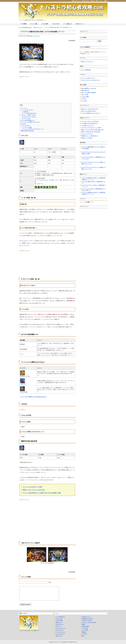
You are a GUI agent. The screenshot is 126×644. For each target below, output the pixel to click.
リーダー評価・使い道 (26, 110)
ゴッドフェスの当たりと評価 (32, 487)
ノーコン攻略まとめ (67, 24)
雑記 (83, 636)
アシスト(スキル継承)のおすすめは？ (30, 122)
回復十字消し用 (85, 90)
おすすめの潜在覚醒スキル (28, 120)
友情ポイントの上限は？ (87, 138)
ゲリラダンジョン (60, 630)
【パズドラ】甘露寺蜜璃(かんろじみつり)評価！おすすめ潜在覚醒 (93, 148)
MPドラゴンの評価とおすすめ (88, 111)
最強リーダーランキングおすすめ (34, 490)
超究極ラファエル (25, 376)
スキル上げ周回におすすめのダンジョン (33, 129)
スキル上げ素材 (27, 127)
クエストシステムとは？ (87, 134)
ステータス (24, 108)
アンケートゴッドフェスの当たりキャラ (91, 80)
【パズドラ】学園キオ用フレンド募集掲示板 (92, 181)
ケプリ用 (83, 99)
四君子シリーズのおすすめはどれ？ (90, 109)
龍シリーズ (58, 626)
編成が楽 (25, 112)
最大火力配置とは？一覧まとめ (89, 88)
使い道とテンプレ (80, 24)
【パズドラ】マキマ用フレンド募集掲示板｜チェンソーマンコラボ (93, 158)
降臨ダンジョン (59, 622)
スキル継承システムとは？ (88, 126)
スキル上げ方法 (25, 126)
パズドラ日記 (85, 628)
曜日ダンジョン (59, 636)
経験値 (83, 624)
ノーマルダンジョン (60, 634)
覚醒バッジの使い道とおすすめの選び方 (91, 132)
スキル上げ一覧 (56, 24)
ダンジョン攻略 (34, 24)
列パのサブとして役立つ (29, 117)
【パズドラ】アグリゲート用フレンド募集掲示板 (93, 185)
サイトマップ (100, 1)
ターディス (22, 241)
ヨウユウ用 (84, 101)
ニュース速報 (85, 630)
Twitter (93, 1)
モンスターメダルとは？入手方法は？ (90, 121)
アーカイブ (82, 202)
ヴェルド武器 (24, 392)
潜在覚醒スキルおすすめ (87, 619)
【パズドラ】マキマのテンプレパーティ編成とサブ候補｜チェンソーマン (93, 163)
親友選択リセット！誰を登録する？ (90, 136)
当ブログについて (77, 1)
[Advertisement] (47, 89)
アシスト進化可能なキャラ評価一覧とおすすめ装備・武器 (42, 493)
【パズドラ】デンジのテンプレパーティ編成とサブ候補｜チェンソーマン (93, 168)
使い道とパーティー (34, 36)
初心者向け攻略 (85, 626)
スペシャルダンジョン (61, 632)
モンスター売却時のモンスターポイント (91, 113)
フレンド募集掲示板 (86, 70)
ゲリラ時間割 (23, 24)
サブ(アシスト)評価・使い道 (28, 115)
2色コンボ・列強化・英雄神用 (88, 93)
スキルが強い (26, 119)
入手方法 (23, 124)
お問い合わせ (87, 1)
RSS (107, 1)
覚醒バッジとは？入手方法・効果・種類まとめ (92, 130)
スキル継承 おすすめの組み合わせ (89, 123)
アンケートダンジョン (61, 628)
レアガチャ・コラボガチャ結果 (89, 622)
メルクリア (23, 384)
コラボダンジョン (60, 624)
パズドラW (84, 634)
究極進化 (84, 632)
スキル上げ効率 (45, 24)
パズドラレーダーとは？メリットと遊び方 (91, 128)
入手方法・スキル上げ (87, 620)
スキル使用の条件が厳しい (30, 113)
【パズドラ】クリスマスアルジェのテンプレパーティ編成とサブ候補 (93, 153)
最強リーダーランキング (87, 62)
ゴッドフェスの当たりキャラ (88, 78)
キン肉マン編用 (85, 97)
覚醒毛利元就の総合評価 (27, 131)
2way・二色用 (85, 95)
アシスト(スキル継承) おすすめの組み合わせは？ (34, 397)
